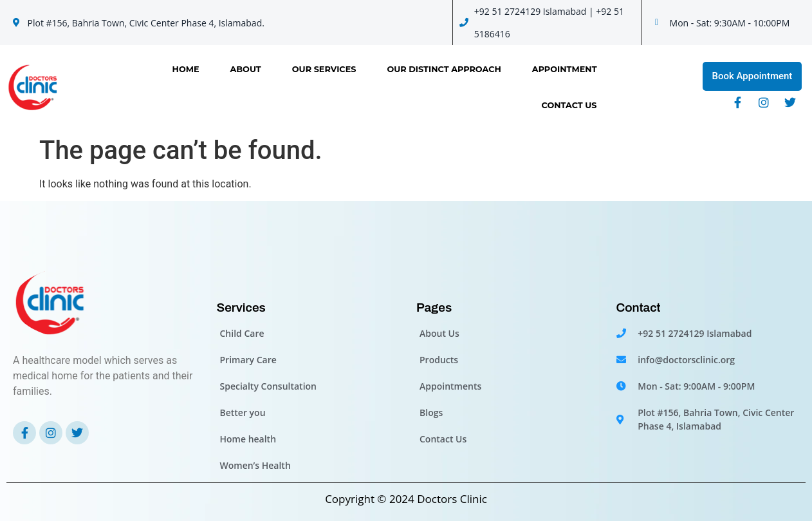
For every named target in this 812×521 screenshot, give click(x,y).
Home (186, 69)
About (246, 69)
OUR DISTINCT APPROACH (444, 69)
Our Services (324, 69)
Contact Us (569, 105)
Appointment (565, 69)
